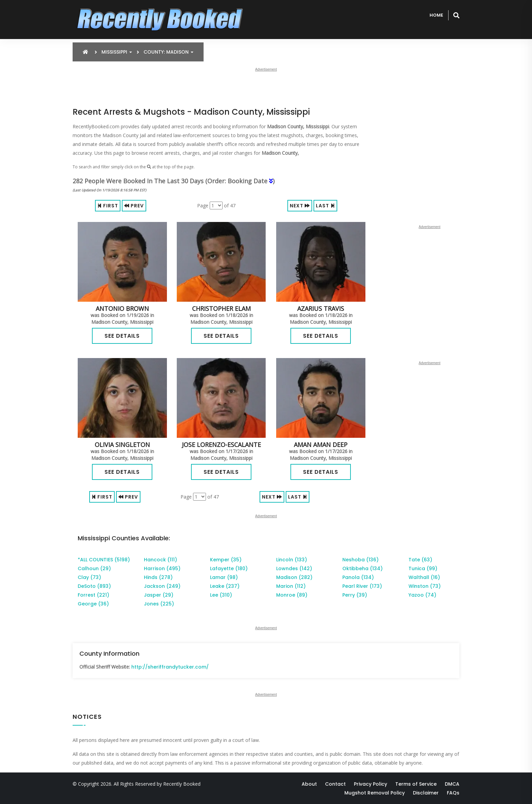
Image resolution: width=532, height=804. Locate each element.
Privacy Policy (370, 784)
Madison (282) (294, 577)
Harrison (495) (162, 568)
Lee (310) (221, 595)
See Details (122, 336)
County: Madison (168, 52)
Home (436, 15)
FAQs (453, 793)
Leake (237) (225, 586)
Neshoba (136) (360, 560)
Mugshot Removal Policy (375, 793)
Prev (134, 206)
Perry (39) (355, 595)
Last (325, 206)
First (108, 206)
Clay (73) (89, 577)
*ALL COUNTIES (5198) (104, 560)
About (309, 784)
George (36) (93, 604)
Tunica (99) (423, 568)
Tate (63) (420, 560)
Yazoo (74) (422, 595)
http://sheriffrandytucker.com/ (170, 667)
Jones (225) (159, 604)
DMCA (452, 784)
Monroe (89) (292, 595)
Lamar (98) (224, 577)
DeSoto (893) (94, 586)
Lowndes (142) (294, 568)
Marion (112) (291, 586)
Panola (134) (358, 577)
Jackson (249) (162, 586)
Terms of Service (416, 784)
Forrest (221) (93, 595)
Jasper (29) (159, 595)
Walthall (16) (424, 577)
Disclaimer (426, 793)
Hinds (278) (158, 577)
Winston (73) (425, 586)
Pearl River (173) (362, 586)
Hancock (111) (160, 560)
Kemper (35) (226, 560)
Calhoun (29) (94, 568)
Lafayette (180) (229, 568)
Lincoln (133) (292, 560)
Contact (335, 784)
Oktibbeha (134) (363, 568)
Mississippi (117, 52)
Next (300, 206)
